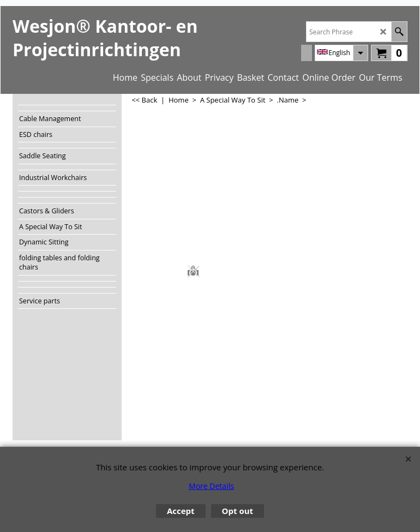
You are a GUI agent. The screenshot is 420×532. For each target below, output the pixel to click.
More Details (211, 486)
